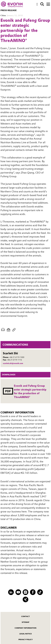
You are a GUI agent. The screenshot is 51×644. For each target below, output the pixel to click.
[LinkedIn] (11, 592)
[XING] (25, 599)
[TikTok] (40, 592)
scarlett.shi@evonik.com (13, 363)
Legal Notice (26, 634)
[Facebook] (33, 592)
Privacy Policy (26, 639)
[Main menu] (48, 4)
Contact (25, 616)
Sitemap (25, 622)
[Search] (42, 4)
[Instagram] (25, 592)
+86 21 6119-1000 (17, 357)
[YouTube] (18, 592)
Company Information (25, 628)
